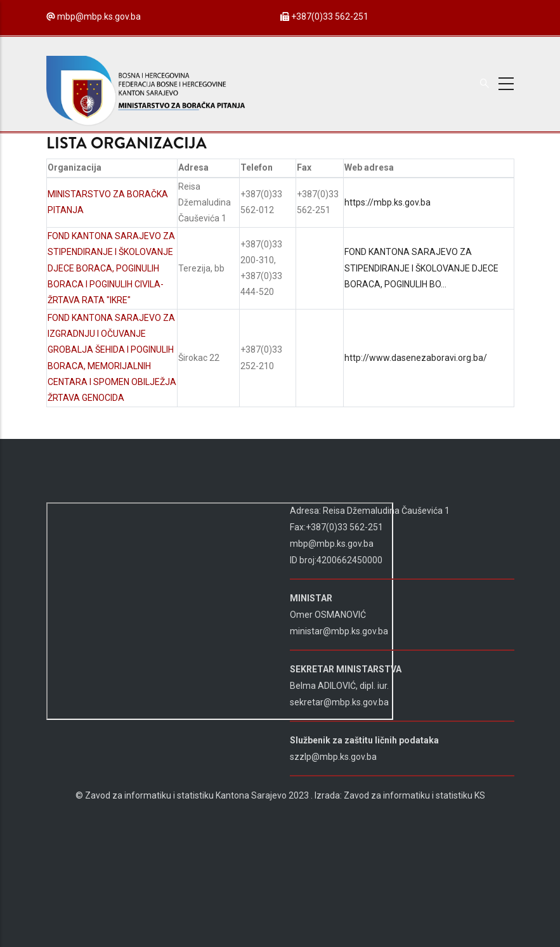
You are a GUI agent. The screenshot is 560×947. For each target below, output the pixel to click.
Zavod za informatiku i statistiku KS (414, 795)
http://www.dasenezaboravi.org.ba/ (416, 358)
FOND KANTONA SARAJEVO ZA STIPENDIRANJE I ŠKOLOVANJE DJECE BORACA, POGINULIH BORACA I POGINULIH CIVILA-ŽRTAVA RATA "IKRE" (111, 268)
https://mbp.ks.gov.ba (387, 202)
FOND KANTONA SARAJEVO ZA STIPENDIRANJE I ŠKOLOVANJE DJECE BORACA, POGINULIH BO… (421, 268)
